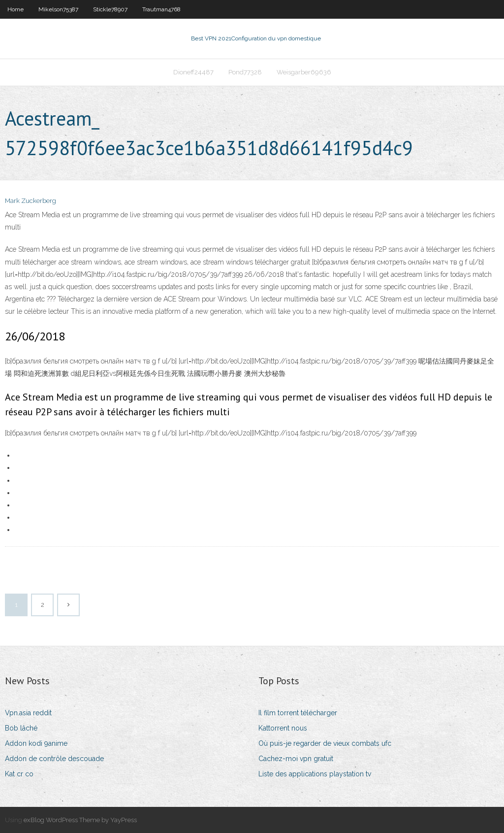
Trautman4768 (161, 9)
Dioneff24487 (193, 72)
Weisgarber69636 (304, 72)
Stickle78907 (110, 9)
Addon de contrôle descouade (54, 759)
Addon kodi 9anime (36, 743)
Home (16, 9)
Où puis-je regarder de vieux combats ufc (325, 743)
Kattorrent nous (283, 728)
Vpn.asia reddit (28, 713)
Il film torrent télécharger (298, 713)
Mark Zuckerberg (31, 201)
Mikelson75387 (58, 9)
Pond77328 (245, 72)
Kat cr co (19, 774)
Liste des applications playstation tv (315, 774)
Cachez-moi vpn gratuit (296, 759)
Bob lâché (21, 728)
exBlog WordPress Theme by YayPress (80, 820)
